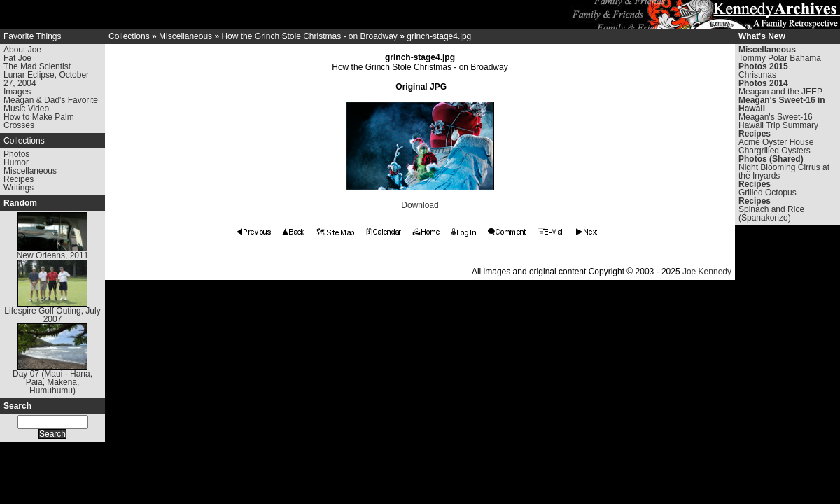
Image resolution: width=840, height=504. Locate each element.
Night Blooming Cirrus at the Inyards (784, 171)
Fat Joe (17, 58)
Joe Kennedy (707, 272)
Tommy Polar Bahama (780, 58)
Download (420, 205)
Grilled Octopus (768, 192)
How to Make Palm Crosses (39, 121)
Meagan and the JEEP (780, 92)
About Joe (22, 50)
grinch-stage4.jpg (439, 36)
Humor (16, 162)
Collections (24, 141)
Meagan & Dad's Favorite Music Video (51, 104)
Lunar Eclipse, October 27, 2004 (46, 79)
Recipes (19, 179)
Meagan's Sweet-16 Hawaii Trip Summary (778, 121)
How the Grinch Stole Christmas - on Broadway (309, 36)
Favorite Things (32, 36)
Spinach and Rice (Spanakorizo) (771, 213)
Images (17, 92)
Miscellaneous (30, 171)
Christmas (757, 75)
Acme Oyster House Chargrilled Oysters (776, 146)
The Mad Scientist (37, 66)
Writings (19, 188)
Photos (16, 154)
